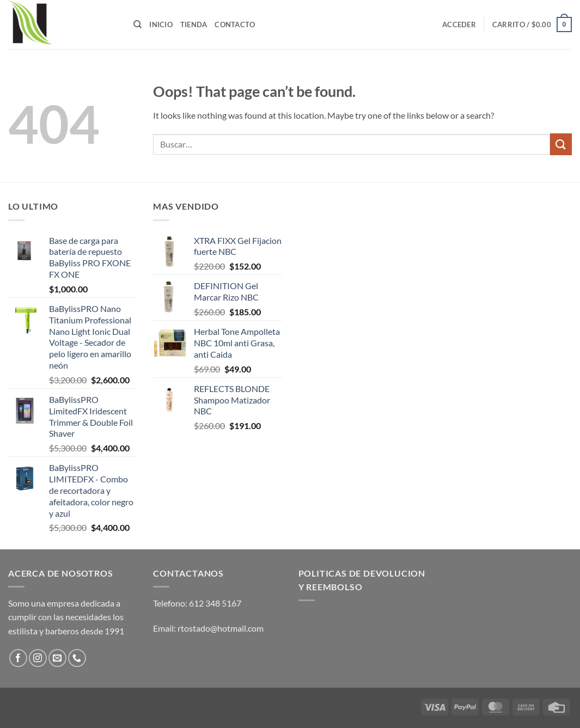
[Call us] (77, 658)
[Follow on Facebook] (18, 658)
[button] (459, 25)
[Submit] (561, 144)
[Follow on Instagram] (38, 658)
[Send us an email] (57, 658)
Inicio (161, 25)
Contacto (235, 25)
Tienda (194, 25)
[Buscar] (138, 25)
